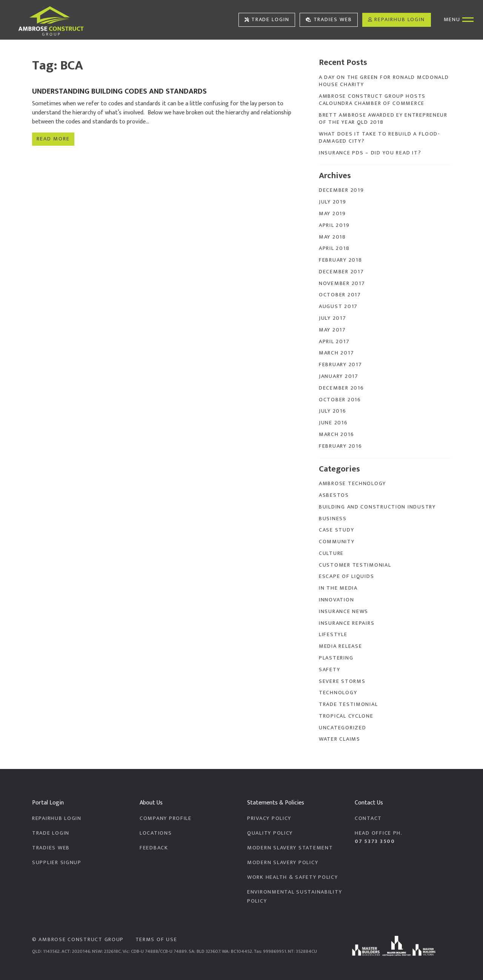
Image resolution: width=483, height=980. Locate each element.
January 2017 (339, 376)
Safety (329, 670)
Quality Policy (270, 833)
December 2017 (341, 272)
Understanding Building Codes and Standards (119, 91)
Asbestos (334, 495)
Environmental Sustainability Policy (295, 897)
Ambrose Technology (352, 484)
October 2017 (340, 295)
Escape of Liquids (346, 576)
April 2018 (334, 248)
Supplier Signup (57, 863)
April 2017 (334, 342)
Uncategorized (342, 728)
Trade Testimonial (348, 704)
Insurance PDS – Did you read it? (370, 153)
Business (333, 519)
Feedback (154, 848)
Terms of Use (156, 940)
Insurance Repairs (347, 623)
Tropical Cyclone (346, 716)
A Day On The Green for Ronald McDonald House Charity (384, 81)
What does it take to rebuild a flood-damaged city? (380, 138)
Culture (331, 553)
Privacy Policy (269, 818)
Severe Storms (342, 681)
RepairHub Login (396, 20)
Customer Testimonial (355, 565)
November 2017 (342, 284)
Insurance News (344, 612)
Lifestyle (333, 635)
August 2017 (338, 307)
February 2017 (340, 365)
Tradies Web (329, 20)
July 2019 (333, 202)
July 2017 (333, 318)
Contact (368, 818)
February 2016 (340, 446)
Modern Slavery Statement (290, 848)
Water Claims (340, 739)
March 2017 (336, 353)
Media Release (340, 646)
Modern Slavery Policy (283, 863)
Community (337, 542)
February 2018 (340, 260)
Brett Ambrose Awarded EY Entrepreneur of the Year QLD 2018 (383, 119)
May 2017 (332, 330)
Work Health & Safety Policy (293, 877)
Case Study (336, 530)
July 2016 (333, 411)
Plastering (336, 658)
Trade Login (267, 20)
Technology (338, 693)
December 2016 (341, 388)
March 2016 (336, 435)
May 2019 (332, 214)
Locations (156, 833)
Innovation (336, 600)
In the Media (338, 588)
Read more (53, 138)
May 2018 (332, 237)
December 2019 (341, 190)
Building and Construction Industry (377, 507)
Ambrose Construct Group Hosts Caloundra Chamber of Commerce (372, 100)
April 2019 (334, 225)
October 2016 (340, 400)
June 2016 (333, 423)
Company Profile (166, 818)
